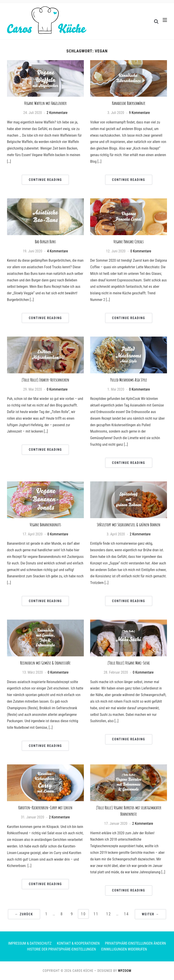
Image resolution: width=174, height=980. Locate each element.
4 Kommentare (58, 251)
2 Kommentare (57, 113)
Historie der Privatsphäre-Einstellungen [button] (62, 949)
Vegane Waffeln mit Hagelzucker (45, 103)
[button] (165, 20)
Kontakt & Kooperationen (78, 943)
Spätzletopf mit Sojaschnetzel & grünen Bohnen (129, 525)
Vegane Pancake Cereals (129, 242)
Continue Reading (45, 180)
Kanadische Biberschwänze (129, 103)
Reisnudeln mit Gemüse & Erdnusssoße (45, 663)
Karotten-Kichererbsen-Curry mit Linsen (45, 808)
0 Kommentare (141, 251)
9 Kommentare (139, 113)
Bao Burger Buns (45, 242)
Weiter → (150, 914)
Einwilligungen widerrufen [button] (124, 949)
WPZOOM (125, 971)
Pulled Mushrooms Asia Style (129, 380)
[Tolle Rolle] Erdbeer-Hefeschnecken (45, 380)
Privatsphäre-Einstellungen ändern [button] (135, 943)
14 (126, 914)
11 (96, 914)
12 (109, 914)
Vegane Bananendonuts (45, 525)
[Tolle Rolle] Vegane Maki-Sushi (129, 663)
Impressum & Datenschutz (30, 943)
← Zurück (24, 914)
